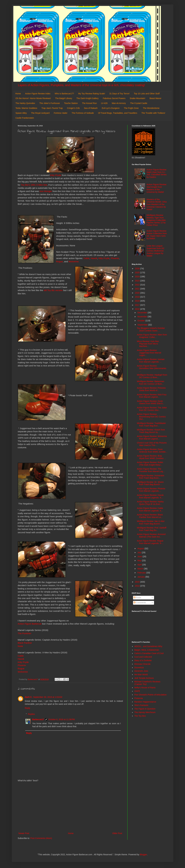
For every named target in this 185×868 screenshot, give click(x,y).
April (140, 565)
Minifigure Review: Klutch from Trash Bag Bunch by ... (151, 431)
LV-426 (104, 103)
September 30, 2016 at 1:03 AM (48, 697)
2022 (138, 285)
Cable (87, 258)
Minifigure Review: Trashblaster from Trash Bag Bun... (151, 424)
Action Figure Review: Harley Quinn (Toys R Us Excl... (150, 503)
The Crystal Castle (139, 103)
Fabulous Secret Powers (114, 98)
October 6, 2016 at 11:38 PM (62, 719)
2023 (138, 281)
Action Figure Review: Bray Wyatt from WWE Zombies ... (151, 457)
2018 (138, 301)
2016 (138, 309)
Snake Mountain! (138, 98)
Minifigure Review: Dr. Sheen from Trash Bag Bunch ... (150, 483)
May (140, 560)
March (141, 569)
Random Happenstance (145, 702)
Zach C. (29, 697)
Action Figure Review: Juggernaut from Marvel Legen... (149, 353)
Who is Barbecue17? (64, 94)
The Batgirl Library (64, 98)
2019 (138, 297)
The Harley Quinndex (25, 103)
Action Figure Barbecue (30, 624)
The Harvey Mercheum (145, 712)
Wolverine (23, 672)
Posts (137, 598)
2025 (138, 273)
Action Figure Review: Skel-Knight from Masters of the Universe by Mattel (157, 188)
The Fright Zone (131, 108)
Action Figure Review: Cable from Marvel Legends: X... (150, 509)
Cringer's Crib (73, 108)
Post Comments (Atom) (41, 838)
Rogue (59, 261)
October (141, 321)
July (140, 552)
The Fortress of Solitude (83, 113)
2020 (138, 293)
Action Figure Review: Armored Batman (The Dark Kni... (151, 535)
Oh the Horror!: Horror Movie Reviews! (33, 98)
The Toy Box (140, 716)
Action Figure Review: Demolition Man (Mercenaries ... (152, 368)
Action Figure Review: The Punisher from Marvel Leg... (151, 470)
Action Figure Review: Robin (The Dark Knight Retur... (150, 464)
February (142, 573)
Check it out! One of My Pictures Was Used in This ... (152, 444)
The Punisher (25, 633)
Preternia (139, 698)
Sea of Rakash (91, 108)
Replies (31, 714)
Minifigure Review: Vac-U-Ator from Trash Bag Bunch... (151, 522)
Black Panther (25, 643)
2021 (138, 289)
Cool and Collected (143, 657)
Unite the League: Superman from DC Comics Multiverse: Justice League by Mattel (156, 251)
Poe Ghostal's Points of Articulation (150, 695)
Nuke (20, 646)
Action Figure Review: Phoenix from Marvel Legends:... (151, 490)
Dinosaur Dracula (142, 664)
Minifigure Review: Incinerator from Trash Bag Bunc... (150, 477)
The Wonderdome (151, 108)
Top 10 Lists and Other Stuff (147, 94)
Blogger (143, 855)
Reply (28, 708)
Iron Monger (46, 191)
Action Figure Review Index (38, 94)
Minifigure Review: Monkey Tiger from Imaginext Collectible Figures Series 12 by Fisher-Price (156, 220)
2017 (138, 305)
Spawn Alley (21, 113)
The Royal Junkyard (40, 113)
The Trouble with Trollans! (153, 113)
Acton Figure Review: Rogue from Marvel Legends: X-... (150, 542)
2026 (138, 269)
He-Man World (141, 675)
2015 (138, 582)
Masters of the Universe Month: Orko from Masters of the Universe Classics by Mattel (157, 204)
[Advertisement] (70, 807)
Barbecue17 (38, 719)
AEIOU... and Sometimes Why (148, 646)
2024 (138, 277)
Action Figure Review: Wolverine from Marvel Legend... (152, 437)
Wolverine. (74, 261)
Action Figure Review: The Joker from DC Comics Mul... (152, 409)
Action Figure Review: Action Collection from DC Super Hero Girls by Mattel (157, 235)
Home (18, 94)
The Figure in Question (145, 709)
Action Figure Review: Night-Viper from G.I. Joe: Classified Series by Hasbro (157, 173)
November (142, 317)
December (142, 313)
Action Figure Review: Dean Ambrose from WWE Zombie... (152, 451)
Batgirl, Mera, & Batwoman (147, 650)
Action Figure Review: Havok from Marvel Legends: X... (150, 496)
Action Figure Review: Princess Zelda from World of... (151, 389)
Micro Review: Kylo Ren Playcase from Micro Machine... (148, 344)
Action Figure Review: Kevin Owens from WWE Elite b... (151, 402)
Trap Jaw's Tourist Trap (52, 108)
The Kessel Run (89, 103)
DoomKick (139, 668)
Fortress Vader (61, 113)
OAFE (137, 691)
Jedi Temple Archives (144, 678)
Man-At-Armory (119, 103)
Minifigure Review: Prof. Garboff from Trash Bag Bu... (152, 529)
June (140, 556)
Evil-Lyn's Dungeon (111, 108)
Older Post (117, 833)
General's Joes (141, 671)
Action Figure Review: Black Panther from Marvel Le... (150, 516)
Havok (94, 258)
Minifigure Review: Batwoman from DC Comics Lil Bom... (150, 383)
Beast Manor (155, 98)
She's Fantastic (141, 705)
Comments (140, 603)
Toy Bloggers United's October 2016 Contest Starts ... (151, 329)
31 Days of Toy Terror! (119, 94)
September (143, 325)
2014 (138, 586)
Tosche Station (71, 103)
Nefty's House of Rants (145, 688)
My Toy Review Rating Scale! (92, 94)
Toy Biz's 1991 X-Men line (34, 185)
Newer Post (24, 833)
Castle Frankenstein (25, 118)
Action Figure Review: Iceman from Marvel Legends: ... (151, 361)
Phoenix (115, 258)
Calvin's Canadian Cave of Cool (149, 653)
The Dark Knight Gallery (87, 98)
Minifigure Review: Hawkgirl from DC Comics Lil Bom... (152, 376)
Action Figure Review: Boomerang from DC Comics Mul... (151, 417)
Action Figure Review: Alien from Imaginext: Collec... (152, 336)
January (141, 577)
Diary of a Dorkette (143, 660)
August (141, 548)
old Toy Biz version (53, 290)
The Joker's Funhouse (50, 103)
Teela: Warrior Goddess (26, 108)
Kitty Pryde (56, 175)
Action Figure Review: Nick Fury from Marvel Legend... (152, 396)
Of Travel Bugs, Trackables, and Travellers (118, 113)
